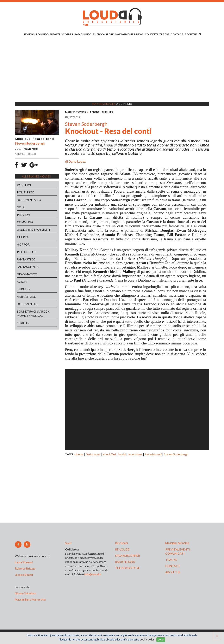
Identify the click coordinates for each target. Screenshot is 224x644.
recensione (135, 454)
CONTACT (177, 34)
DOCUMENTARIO (29, 200)
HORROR (23, 244)
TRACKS (164, 34)
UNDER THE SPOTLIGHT (34, 230)
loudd (122, 454)
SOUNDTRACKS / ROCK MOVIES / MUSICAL (33, 314)
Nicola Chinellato (26, 593)
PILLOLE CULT (27, 252)
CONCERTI (151, 34)
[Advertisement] (112, 70)
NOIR (21, 207)
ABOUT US (191, 34)
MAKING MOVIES (125, 34)
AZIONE (23, 282)
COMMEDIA (25, 222)
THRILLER (24, 289)
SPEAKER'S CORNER (61, 34)
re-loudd (122, 549)
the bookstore (127, 568)
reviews (122, 543)
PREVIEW (23, 215)
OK (161, 640)
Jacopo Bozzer (24, 575)
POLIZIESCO (26, 192)
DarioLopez (93, 454)
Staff (68, 543)
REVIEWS (29, 34)
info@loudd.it (93, 574)
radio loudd (125, 562)
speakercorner (127, 556)
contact (173, 566)
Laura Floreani (24, 562)
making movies (177, 543)
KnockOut (109, 454)
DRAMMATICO (27, 274)
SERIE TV (23, 323)
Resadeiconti (153, 454)
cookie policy (147, 640)
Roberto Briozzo (25, 568)
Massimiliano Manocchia (30, 599)
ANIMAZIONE (26, 297)
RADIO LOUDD (83, 34)
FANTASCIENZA (28, 267)
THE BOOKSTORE (103, 34)
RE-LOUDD (42, 34)
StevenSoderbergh (176, 454)
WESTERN (24, 185)
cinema (79, 454)
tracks (171, 560)
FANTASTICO (26, 259)
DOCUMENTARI (28, 304)
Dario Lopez (77, 161)
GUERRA (23, 237)
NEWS (140, 34)
